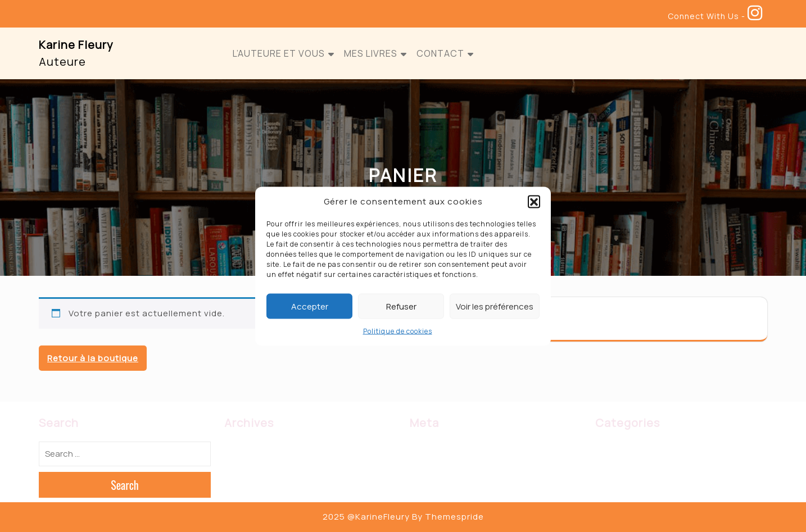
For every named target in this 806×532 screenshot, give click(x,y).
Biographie (617, 449)
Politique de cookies (398, 331)
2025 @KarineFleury (366, 517)
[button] (534, 201)
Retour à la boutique (93, 358)
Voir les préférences (495, 306)
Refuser (401, 306)
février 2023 (249, 449)
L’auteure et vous (279, 53)
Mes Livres (371, 53)
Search (125, 485)
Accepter (310, 306)
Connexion (431, 449)
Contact (440, 53)
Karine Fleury (76, 45)
